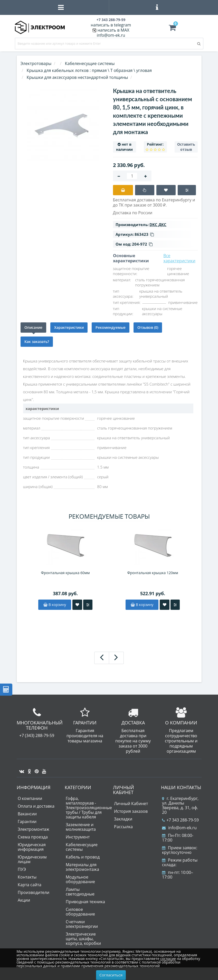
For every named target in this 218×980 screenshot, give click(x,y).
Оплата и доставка (36, 806)
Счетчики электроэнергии (82, 924)
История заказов (131, 811)
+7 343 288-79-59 (180, 820)
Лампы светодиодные (80, 892)
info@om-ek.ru (111, 35)
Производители (34, 892)
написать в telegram (111, 25)
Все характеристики (179, 258)
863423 (144, 234)
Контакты (27, 877)
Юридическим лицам (32, 859)
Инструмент (78, 837)
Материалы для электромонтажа (82, 867)
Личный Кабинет (131, 804)
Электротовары (36, 63)
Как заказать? (37, 342)
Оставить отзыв (186, 147)
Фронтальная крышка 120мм (153, 573)
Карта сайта (30, 885)
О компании (30, 798)
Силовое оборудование (80, 912)
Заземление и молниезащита (81, 827)
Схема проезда (33, 837)
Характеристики (69, 327)
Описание (33, 327)
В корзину (55, 605)
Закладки (123, 819)
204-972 (142, 244)
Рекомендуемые (111, 327)
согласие (168, 959)
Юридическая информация (32, 847)
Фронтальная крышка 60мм (65, 573)
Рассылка (123, 827)
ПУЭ (22, 869)
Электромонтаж (34, 829)
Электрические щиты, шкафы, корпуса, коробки (83, 939)
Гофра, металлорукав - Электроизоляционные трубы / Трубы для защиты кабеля (89, 808)
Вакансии (27, 814)
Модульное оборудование (80, 879)
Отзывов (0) (148, 327)
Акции (24, 900)
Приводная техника (85, 902)
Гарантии (27, 822)
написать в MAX (113, 30)
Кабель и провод (83, 857)
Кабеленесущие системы (82, 847)
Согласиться (111, 975)
